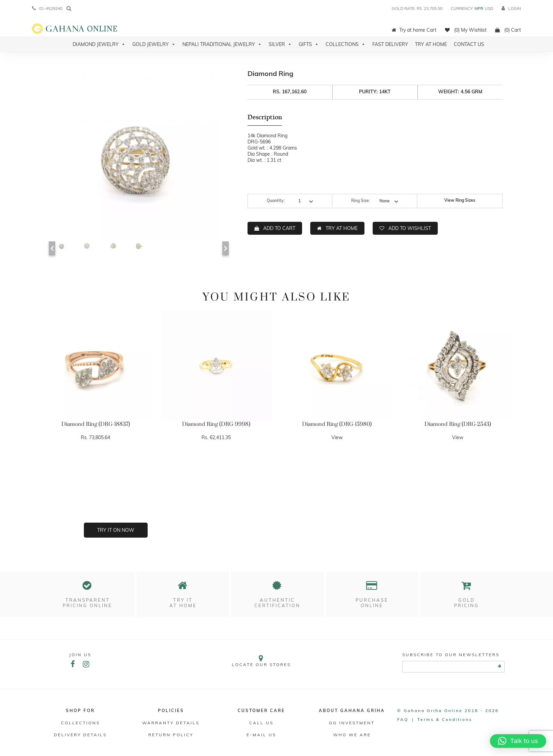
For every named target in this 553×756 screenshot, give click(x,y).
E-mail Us (261, 735)
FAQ (403, 719)
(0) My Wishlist (466, 30)
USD (489, 8)
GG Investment (352, 723)
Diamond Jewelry (99, 44)
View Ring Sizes (460, 200)
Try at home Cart (414, 30)
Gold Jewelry (154, 44)
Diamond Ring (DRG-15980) (337, 424)
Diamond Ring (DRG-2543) (458, 424)
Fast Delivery (390, 44)
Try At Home (431, 44)
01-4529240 (47, 8)
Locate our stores (262, 661)
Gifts (309, 44)
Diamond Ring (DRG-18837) (96, 424)
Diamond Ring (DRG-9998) (216, 424)
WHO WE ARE (352, 735)
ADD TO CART (279, 228)
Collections (346, 44)
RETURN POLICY (171, 735)
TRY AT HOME (342, 228)
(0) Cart (508, 30)
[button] (518, 741)
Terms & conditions (445, 719)
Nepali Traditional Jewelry (222, 44)
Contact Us (469, 44)
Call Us (261, 723)
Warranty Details (171, 723)
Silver (280, 44)
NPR (479, 8)
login (511, 8)
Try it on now (116, 530)
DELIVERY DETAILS (80, 735)
